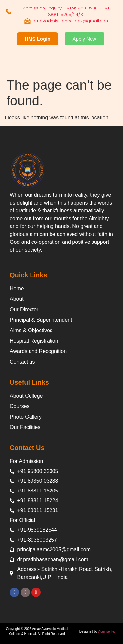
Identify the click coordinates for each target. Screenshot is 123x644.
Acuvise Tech (108, 631)
